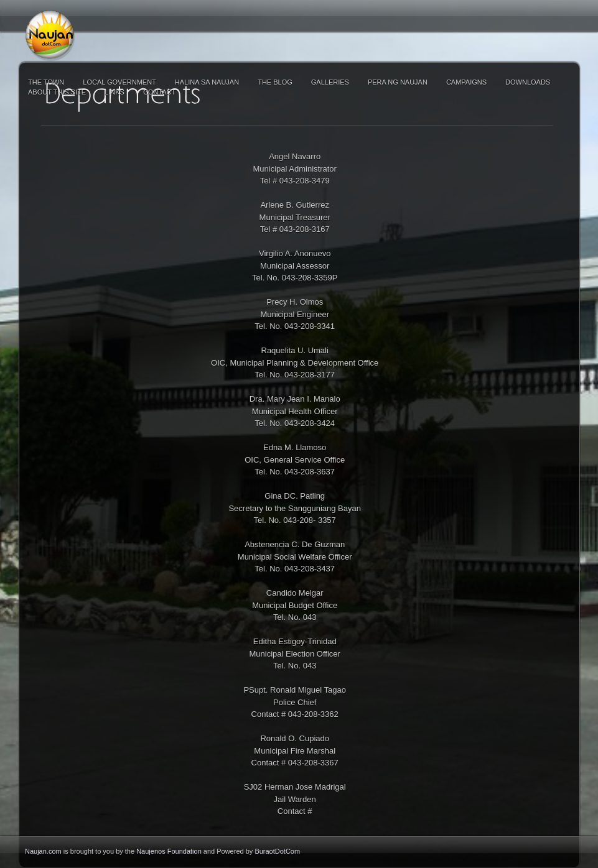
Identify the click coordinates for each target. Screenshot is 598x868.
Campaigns (466, 82)
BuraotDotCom (277, 851)
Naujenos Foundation (169, 851)
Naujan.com (43, 851)
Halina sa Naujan (207, 82)
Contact (159, 92)
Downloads (528, 82)
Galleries (330, 82)
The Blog (275, 82)
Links (114, 92)
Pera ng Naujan (398, 82)
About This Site (57, 92)
